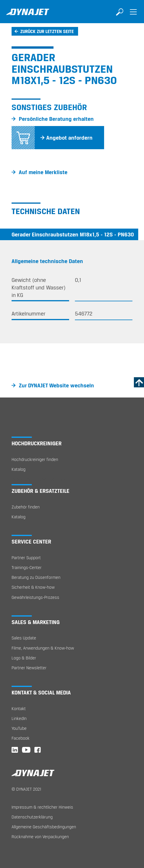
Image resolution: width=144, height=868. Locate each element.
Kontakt (19, 709)
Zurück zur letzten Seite (47, 31)
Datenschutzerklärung (32, 817)
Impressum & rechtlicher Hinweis (42, 807)
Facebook (21, 738)
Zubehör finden (26, 507)
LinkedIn (19, 718)
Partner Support (26, 558)
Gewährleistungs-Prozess (35, 597)
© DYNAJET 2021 (26, 789)
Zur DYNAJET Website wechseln (56, 385)
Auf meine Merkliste (43, 172)
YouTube (19, 728)
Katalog (19, 469)
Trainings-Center (27, 567)
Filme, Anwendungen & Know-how (43, 648)
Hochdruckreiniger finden (35, 459)
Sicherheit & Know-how (33, 587)
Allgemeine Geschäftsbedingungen (44, 827)
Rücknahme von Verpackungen (40, 837)
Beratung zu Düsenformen (36, 577)
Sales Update (24, 638)
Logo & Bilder (24, 658)
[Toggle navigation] (133, 16)
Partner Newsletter (29, 668)
